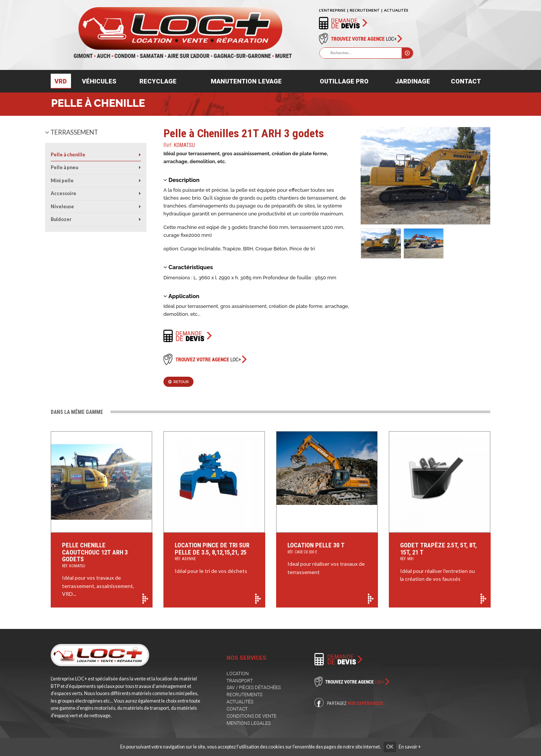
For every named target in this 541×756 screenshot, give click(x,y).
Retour (178, 382)
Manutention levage (246, 81)
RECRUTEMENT (365, 10)
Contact (466, 81)
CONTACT (237, 709)
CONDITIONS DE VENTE (252, 716)
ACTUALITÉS (396, 10)
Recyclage (158, 81)
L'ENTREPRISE (332, 10)
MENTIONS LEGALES (249, 723)
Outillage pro (344, 81)
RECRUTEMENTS (244, 695)
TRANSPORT (240, 681)
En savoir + (410, 747)
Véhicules (99, 81)
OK (390, 747)
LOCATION (238, 673)
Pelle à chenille (98, 103)
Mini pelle (62, 181)
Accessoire (63, 193)
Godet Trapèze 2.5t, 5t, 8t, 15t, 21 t (440, 552)
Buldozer (61, 219)
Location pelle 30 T (327, 549)
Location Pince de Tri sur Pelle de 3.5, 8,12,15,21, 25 (214, 552)
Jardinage (413, 81)
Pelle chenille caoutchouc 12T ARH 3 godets (102, 556)
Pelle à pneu (64, 167)
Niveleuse (62, 207)
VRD (61, 81)
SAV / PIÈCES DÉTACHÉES (254, 687)
